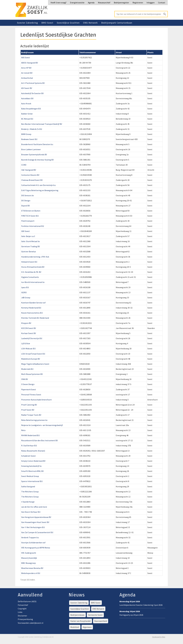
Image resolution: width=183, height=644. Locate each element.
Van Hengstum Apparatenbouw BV (36, 517)
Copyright (22, 609)
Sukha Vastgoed (28, 486)
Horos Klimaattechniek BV (33, 267)
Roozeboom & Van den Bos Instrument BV (39, 440)
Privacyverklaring (25, 619)
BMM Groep (26, 134)
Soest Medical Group (30, 476)
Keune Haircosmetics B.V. (32, 313)
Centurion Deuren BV (30, 175)
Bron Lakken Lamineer (31, 149)
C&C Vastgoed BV (29, 170)
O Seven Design (28, 384)
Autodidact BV (27, 98)
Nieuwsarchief (104, 3)
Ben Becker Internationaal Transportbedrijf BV (42, 124)
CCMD (24, 165)
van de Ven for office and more (34, 507)
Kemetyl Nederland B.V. (31, 308)
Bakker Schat (27, 114)
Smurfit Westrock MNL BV (32, 471)
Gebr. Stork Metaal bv (30, 241)
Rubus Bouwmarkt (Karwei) (33, 451)
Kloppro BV (26, 323)
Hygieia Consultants (30, 277)
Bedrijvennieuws (77, 615)
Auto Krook (26, 103)
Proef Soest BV (28, 410)
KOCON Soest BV (29, 328)
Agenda (91, 3)
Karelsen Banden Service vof (33, 303)
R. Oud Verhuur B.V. (29, 446)
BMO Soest (47, 23)
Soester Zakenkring (27, 23)
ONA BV (25, 379)
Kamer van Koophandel (81, 621)
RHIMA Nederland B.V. (30, 435)
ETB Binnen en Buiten (31, 211)
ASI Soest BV (27, 88)
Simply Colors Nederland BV (33, 461)
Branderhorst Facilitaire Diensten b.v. (37, 144)
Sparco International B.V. (32, 481)
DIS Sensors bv (28, 195)
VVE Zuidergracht (29, 553)
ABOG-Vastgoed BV (30, 63)
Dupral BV (25, 206)
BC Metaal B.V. (27, 119)
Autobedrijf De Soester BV (32, 93)
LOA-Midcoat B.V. (28, 349)
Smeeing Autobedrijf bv (31, 466)
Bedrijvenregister (121, 3)
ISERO (24, 292)
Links (20, 612)
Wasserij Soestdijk (29, 558)
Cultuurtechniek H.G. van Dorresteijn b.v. (39, 185)
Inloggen (151, 3)
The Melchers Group (30, 492)
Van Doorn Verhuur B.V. (31, 512)
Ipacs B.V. (25, 287)
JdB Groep (26, 298)
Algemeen (87, 627)
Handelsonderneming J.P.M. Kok (35, 257)
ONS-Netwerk (90, 23)
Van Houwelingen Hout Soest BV (35, 522)
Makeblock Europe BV (31, 359)
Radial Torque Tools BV (31, 415)
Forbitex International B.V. (33, 226)
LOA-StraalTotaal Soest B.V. (33, 354)
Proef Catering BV (29, 405)
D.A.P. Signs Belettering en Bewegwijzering (40, 190)
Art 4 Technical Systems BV (33, 83)
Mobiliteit (75, 627)
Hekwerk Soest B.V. (29, 262)
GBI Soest (25, 231)
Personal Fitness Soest (31, 395)
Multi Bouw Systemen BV (32, 374)
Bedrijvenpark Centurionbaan (117, 23)
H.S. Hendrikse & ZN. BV (31, 272)
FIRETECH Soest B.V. (30, 216)
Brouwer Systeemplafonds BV (34, 154)
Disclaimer (22, 616)
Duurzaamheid (101, 621)
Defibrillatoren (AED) (27, 601)
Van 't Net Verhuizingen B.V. (33, 527)
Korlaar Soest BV (29, 333)
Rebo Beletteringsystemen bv (34, 420)
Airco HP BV (26, 68)
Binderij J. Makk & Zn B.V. (32, 129)
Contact (162, 3)
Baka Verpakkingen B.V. (31, 109)
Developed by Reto (159, 637)
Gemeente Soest (95, 615)
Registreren (138, 3)
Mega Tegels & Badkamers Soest (35, 364)
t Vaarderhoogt (28, 502)
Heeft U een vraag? (59, 3)
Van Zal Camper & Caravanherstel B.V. (37, 532)
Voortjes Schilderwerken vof (33, 543)
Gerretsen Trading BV (30, 246)
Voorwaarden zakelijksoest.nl (31, 623)
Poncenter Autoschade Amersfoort (36, 400)
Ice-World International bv (33, 282)
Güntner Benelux (29, 251)
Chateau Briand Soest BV (32, 180)
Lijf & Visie (26, 343)
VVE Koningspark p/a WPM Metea (36, 548)
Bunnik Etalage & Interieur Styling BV (37, 160)
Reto (23, 430)
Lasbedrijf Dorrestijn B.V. (32, 338)
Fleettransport (28, 221)
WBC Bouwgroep (28, 563)
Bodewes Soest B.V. (29, 139)
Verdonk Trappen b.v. (30, 537)
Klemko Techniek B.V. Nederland (35, 318)
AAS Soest (26, 57)
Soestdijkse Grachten (68, 23)
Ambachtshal (27, 78)
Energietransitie (77, 3)
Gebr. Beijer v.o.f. (28, 236)
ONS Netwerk (98, 609)
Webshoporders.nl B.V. (31, 573)
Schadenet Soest (28, 456)
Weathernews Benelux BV (32, 568)
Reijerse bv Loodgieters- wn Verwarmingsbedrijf (42, 425)
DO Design (26, 201)
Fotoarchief (23, 605)
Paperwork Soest (29, 389)
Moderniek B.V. (27, 369)
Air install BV (27, 73)
